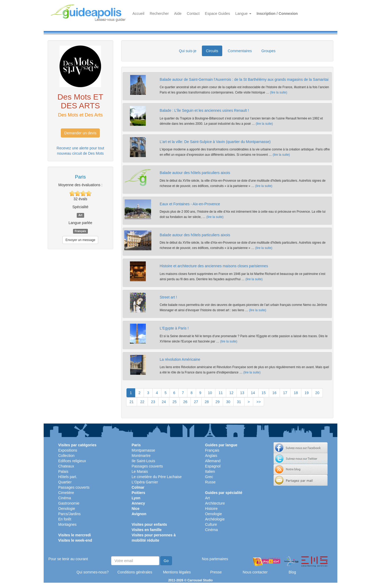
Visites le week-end (75, 540)
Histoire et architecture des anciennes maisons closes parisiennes (214, 266)
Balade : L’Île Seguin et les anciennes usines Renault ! (204, 110)
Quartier (65, 482)
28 (207, 402)
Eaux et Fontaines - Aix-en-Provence (190, 204)
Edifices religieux (72, 461)
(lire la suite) (279, 92)
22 (142, 402)
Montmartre (141, 456)
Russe (210, 482)
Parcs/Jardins (69, 514)
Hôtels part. (68, 477)
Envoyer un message (80, 240)
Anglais (211, 456)
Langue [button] (243, 14)
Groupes (269, 51)
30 (228, 402)
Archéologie (215, 519)
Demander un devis (80, 133)
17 (285, 393)
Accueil (139, 14)
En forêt (65, 519)
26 (185, 402)
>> (258, 402)
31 (239, 402)
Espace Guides (217, 14)
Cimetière (66, 493)
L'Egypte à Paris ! (174, 328)
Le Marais (140, 471)
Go (166, 561)
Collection (66, 456)
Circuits (212, 51)
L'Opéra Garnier (145, 482)
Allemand (213, 461)
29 (217, 402)
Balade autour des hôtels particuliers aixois (195, 173)
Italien (210, 471)
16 (274, 393)
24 (164, 402)
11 (221, 393)
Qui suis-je (188, 51)
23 (153, 402)
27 (196, 402)
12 (232, 393)
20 (317, 393)
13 (242, 393)
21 (132, 402)
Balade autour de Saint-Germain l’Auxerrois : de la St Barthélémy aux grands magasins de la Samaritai (244, 79)
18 (296, 393)
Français (212, 450)
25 (175, 402)
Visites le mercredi (74, 535)
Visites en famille (147, 530)
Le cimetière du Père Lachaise (157, 477)
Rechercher (159, 14)
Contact (193, 14)
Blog (292, 572)
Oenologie (67, 509)
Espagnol (213, 466)
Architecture (215, 503)
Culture (211, 524)
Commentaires (240, 51)
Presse (216, 572)
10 (210, 393)
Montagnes (67, 524)
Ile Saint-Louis (144, 461)
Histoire (211, 509)
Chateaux (66, 466)
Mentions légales (177, 572)
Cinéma (65, 498)
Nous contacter (255, 572)
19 (307, 393)
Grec (209, 477)
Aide (178, 14)
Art (207, 498)
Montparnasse (144, 450)
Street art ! (168, 297)
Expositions (68, 450)
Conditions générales (135, 572)
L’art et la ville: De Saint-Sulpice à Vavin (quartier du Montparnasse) (215, 142)
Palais (63, 471)
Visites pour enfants (149, 524)
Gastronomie (69, 503)
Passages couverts (74, 487)
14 (253, 393)
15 (264, 393)
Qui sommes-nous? (92, 572)
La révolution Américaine (180, 359)
